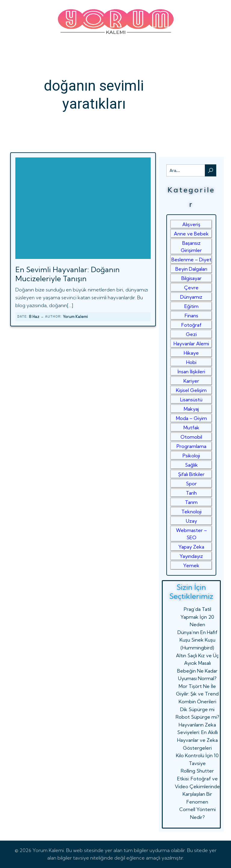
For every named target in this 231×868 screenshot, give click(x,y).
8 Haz (34, 317)
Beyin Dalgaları (191, 269)
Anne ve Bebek (191, 234)
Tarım (191, 502)
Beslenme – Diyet (191, 260)
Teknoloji (191, 512)
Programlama (191, 446)
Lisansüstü (191, 400)
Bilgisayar (191, 278)
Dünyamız (191, 297)
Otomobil (191, 437)
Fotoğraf (191, 325)
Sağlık (191, 465)
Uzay (191, 521)
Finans (191, 316)
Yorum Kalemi (75, 317)
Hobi (191, 362)
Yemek (191, 565)
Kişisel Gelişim (191, 390)
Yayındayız (191, 556)
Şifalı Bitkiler (191, 474)
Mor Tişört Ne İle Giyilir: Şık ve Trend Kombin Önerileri (197, 694)
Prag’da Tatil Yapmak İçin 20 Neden (197, 617)
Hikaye (191, 353)
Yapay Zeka (191, 547)
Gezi (191, 334)
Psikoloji (191, 456)
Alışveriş (191, 224)
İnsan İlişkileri (191, 372)
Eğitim (191, 306)
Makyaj (191, 409)
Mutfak (191, 428)
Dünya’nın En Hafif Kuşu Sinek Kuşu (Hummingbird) (197, 640)
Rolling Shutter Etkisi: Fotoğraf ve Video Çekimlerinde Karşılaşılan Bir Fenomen (197, 786)
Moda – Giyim (191, 418)
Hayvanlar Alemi (191, 344)
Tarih (191, 493)
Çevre (191, 288)
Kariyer (191, 381)
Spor (191, 484)
